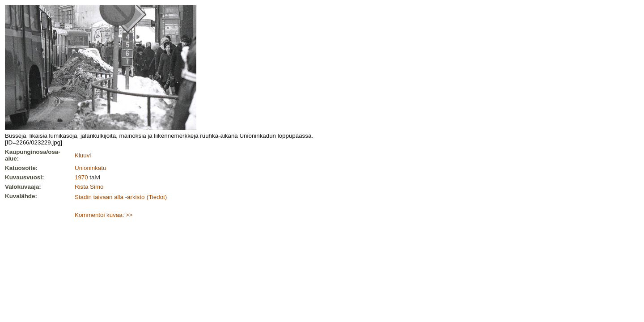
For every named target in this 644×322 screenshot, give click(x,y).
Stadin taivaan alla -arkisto (110, 197)
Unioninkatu (90, 168)
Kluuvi (83, 155)
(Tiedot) (157, 197)
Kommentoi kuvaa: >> (104, 215)
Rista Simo (89, 187)
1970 (81, 177)
